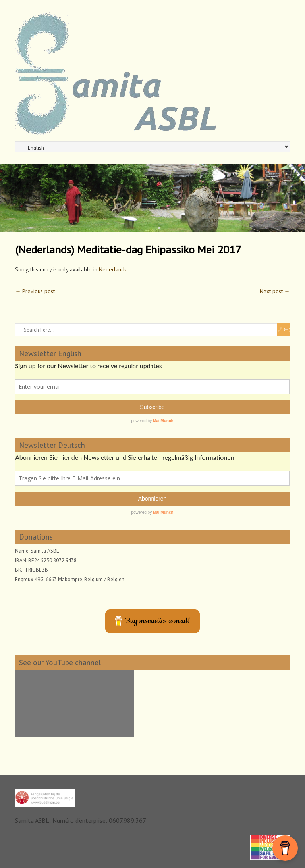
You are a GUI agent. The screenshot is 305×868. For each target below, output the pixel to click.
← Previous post (35, 291)
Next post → (275, 291)
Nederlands (113, 269)
